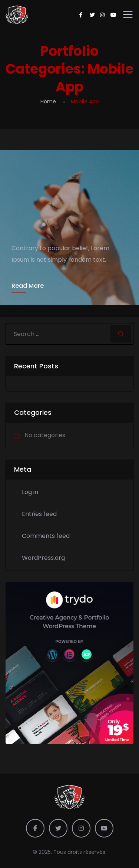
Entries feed (39, 514)
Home (48, 101)
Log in (30, 492)
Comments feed (46, 536)
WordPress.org (43, 558)
